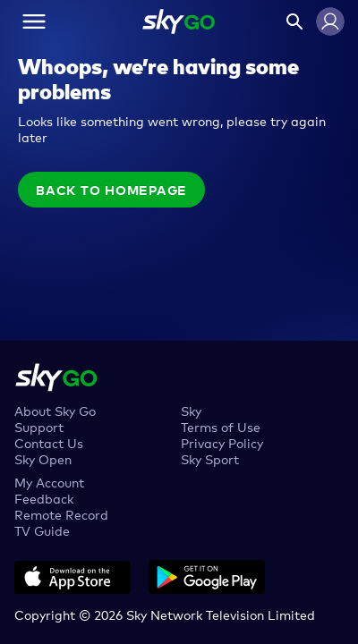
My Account (49, 482)
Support (39, 426)
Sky (191, 410)
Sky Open (43, 458)
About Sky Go (55, 410)
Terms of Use (221, 426)
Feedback (44, 498)
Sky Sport (210, 458)
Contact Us (49, 442)
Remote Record (61, 514)
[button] (330, 21)
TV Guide (42, 530)
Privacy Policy (222, 442)
